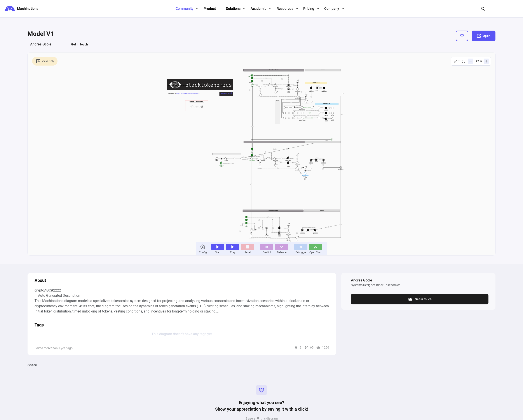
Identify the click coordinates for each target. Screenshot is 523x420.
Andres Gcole (41, 44)
